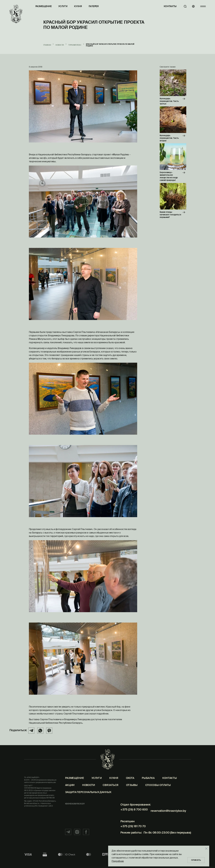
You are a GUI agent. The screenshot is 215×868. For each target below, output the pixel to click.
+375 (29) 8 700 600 (133, 815)
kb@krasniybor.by (75, 810)
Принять (195, 859)
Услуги (63, 6)
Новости (89, 791)
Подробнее (116, 860)
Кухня (78, 6)
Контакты (167, 6)
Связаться (111, 791)
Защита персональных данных (88, 798)
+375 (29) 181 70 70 (132, 829)
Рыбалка (148, 784)
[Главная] (16, 14)
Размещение (44, 6)
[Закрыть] (205, 848)
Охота (130, 784)
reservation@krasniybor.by (168, 815)
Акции (70, 791)
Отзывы (132, 791)
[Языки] (192, 6)
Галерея (94, 6)
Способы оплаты (158, 791)
